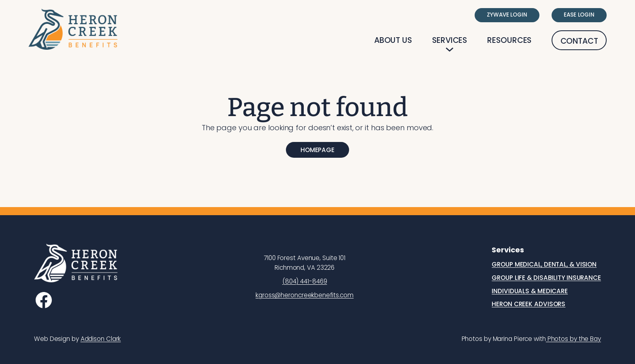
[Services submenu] (450, 49)
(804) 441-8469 (305, 281)
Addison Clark (101, 339)
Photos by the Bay (573, 339)
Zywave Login (507, 15)
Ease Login (579, 15)
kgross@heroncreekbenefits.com (305, 295)
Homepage (317, 150)
